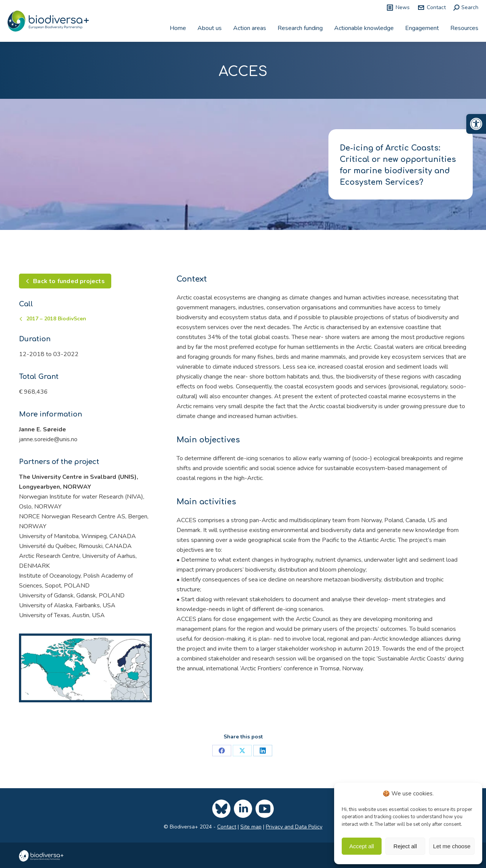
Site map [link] (251, 827)
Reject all (405, 846)
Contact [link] (432, 8)
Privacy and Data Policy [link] (294, 827)
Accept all (362, 846)
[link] (476, 124)
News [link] (398, 8)
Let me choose (452, 846)
